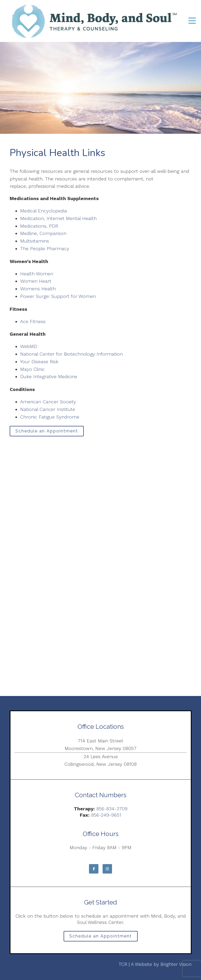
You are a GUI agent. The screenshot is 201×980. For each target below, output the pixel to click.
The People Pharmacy (45, 248)
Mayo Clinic (32, 369)
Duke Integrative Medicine (49, 376)
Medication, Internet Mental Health (58, 218)
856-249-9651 (106, 815)
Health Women (37, 274)
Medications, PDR (39, 226)
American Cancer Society (48, 402)
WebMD (29, 346)
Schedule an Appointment (47, 431)
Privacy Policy (24, 964)
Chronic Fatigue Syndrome (50, 417)
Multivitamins (35, 241)
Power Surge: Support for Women (58, 296)
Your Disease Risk (39, 362)
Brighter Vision (176, 964)
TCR (123, 964)
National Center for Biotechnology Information (71, 354)
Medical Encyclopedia (44, 211)
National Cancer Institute (48, 409)
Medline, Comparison (43, 233)
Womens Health (38, 289)
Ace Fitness (33, 321)
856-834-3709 (112, 809)
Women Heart (36, 281)
